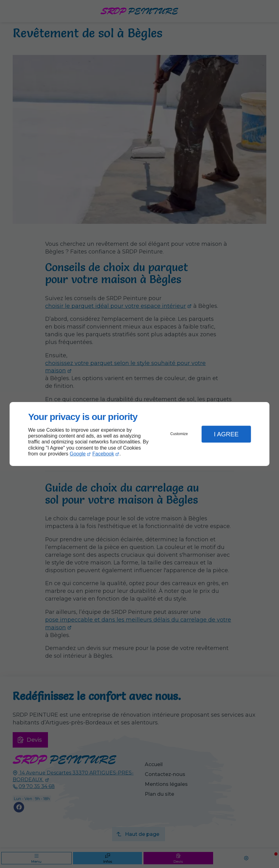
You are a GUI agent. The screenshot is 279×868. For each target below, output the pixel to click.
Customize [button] (179, 434)
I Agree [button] (226, 434)
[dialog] (139, 434)
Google (78, 454)
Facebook (103, 454)
